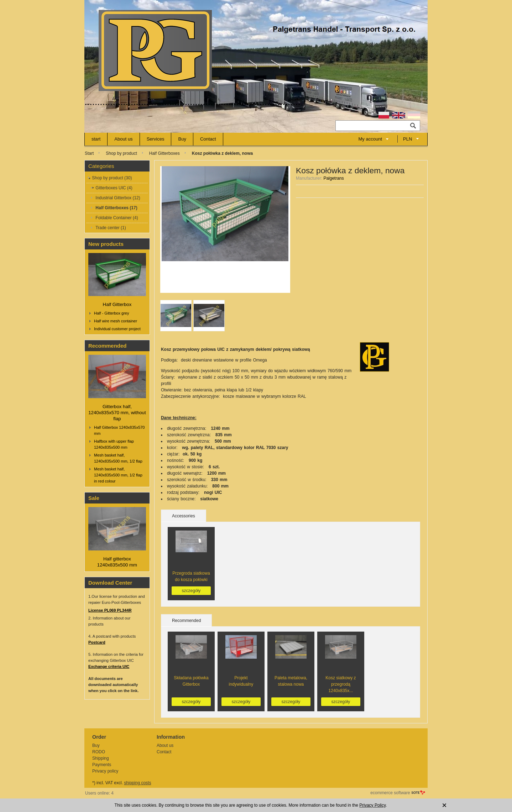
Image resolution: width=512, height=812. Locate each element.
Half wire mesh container (116, 321)
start (96, 139)
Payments (102, 765)
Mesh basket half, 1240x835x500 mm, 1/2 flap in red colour (118, 475)
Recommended (108, 346)
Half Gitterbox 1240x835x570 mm (119, 430)
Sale (94, 498)
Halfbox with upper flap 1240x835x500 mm (114, 444)
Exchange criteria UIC (109, 666)
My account (370, 139)
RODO (99, 752)
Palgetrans (333, 178)
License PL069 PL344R (110, 610)
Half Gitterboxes (164, 153)
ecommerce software (390, 793)
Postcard (97, 642)
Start (89, 153)
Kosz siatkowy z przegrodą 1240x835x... (341, 684)
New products (106, 244)
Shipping (101, 758)
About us (123, 139)
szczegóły (191, 591)
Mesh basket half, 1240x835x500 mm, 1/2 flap (118, 458)
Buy (182, 139)
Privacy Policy (372, 805)
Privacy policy (105, 771)
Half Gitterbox (117, 304)
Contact (208, 139)
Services (156, 139)
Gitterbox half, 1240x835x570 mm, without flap (117, 413)
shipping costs (137, 783)
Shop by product (121, 153)
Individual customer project (117, 329)
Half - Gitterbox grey (111, 313)
